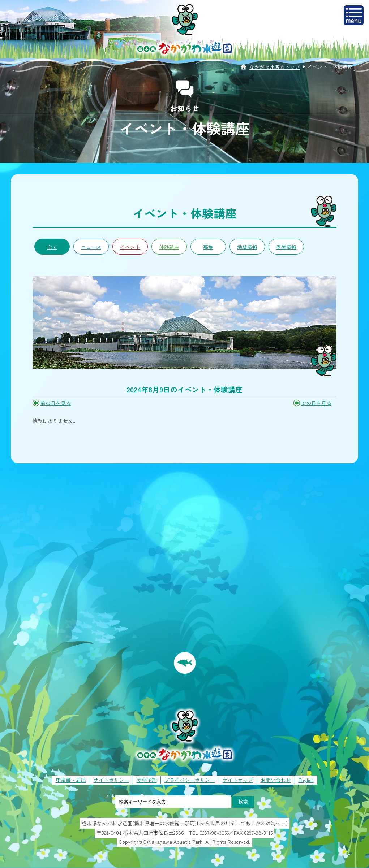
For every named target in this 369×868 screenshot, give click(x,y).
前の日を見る (56, 403)
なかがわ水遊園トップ (275, 67)
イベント (130, 247)
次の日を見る (316, 403)
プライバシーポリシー (190, 780)
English (306, 780)
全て (52, 247)
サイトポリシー (111, 780)
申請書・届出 (71, 780)
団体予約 (147, 780)
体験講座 (169, 247)
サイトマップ (238, 780)
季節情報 (286, 247)
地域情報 (247, 247)
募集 (208, 247)
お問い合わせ (276, 780)
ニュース (91, 247)
